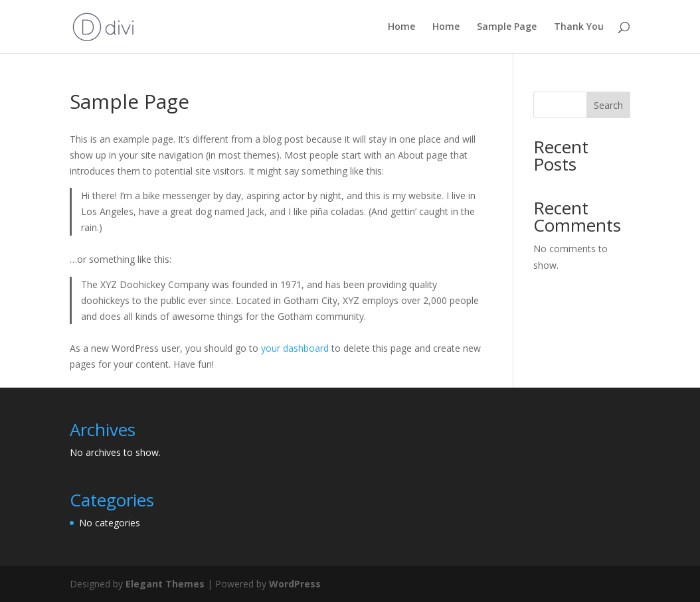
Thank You (579, 27)
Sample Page (507, 27)
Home (401, 27)
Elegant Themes (165, 584)
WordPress (295, 584)
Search (608, 105)
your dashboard (295, 348)
